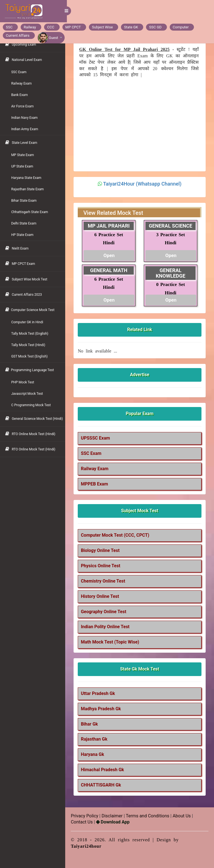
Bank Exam (21, 95)
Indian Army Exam (26, 129)
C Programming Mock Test (33, 405)
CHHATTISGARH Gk (103, 785)
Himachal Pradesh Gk (104, 770)
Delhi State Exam (25, 223)
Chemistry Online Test (105, 581)
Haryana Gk (94, 754)
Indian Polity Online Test (107, 627)
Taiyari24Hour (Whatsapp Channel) (143, 184)
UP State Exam (24, 166)
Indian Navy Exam (26, 118)
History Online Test (102, 596)
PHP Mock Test (24, 382)
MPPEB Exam (96, 484)
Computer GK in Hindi (29, 322)
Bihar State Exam (25, 201)
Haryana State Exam (28, 178)
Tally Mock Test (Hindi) (30, 345)
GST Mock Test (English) (31, 356)
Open (110, 255)
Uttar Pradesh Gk (100, 693)
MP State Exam (24, 155)
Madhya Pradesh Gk (103, 709)
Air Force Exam (24, 106)
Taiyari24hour (88, 846)
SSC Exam (20, 72)
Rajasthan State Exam (29, 189)
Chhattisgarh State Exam (31, 212)
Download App (114, 822)
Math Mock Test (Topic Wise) (112, 642)
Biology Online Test (102, 550)
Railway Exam (23, 83)
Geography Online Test (105, 612)
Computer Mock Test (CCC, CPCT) (117, 535)
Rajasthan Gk (96, 739)
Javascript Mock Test (29, 394)
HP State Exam (24, 235)
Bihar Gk (91, 724)
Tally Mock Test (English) (31, 334)
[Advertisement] (140, 124)
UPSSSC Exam (97, 438)
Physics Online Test (102, 566)
